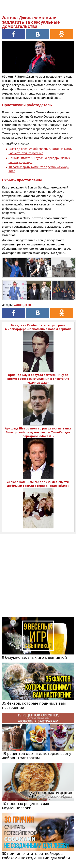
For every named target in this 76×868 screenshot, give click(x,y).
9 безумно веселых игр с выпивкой (34, 657)
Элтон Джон (22, 305)
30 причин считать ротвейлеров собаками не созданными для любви (36, 856)
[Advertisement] (38, 572)
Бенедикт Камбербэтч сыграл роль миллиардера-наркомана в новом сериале (38, 327)
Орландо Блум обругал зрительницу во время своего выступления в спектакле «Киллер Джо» (38, 379)
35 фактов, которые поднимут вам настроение (34, 705)
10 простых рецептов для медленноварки (26, 806)
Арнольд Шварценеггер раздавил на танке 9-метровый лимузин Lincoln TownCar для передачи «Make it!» (38, 432)
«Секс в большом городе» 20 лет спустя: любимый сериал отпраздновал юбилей (38, 484)
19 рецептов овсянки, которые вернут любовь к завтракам (38, 756)
